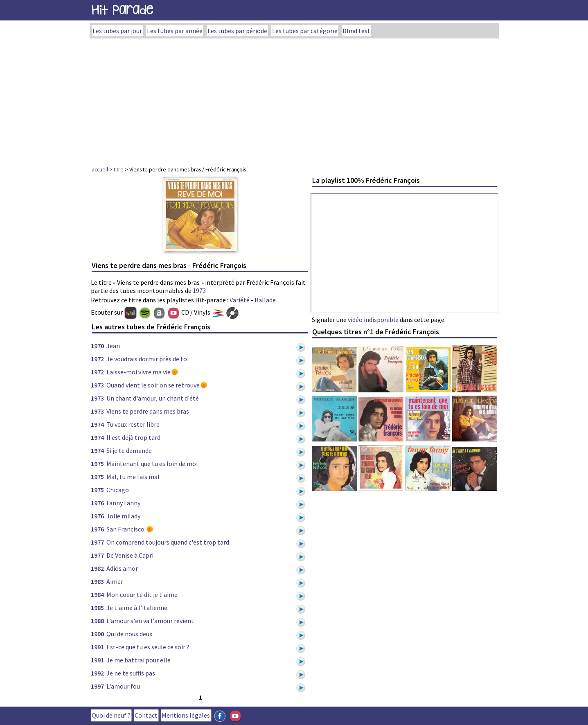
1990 (97, 634)
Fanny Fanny (123, 503)
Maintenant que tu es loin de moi (152, 464)
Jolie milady (123, 516)
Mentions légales (186, 715)
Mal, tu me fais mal (133, 477)
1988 (97, 621)
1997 (97, 686)
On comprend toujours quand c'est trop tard (168, 542)
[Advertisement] (294, 100)
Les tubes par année (175, 31)
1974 (97, 424)
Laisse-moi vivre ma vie (139, 372)
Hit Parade (122, 10)
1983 (97, 581)
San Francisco (126, 529)
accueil (100, 169)
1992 (97, 673)
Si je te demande (129, 450)
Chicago (118, 490)
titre (119, 169)
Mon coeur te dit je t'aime (142, 594)
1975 (97, 464)
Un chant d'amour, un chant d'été (153, 398)
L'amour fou (123, 686)
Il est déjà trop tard (133, 437)
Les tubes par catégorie (305, 31)
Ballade (265, 300)
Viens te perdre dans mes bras (148, 411)
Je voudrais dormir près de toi (148, 359)
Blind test (356, 31)
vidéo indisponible (373, 320)
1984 (97, 594)
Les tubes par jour (117, 31)
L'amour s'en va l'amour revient (150, 621)
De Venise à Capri (130, 555)
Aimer (115, 581)
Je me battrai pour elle (139, 660)
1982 (97, 568)
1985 (97, 608)
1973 (199, 290)
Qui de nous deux (129, 634)
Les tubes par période (237, 31)
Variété (240, 300)
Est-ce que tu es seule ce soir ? (148, 647)
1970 (97, 346)
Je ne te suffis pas (131, 673)
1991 (97, 647)
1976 (97, 503)
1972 (97, 359)
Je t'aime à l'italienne (137, 608)
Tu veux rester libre (133, 424)
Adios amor (122, 568)
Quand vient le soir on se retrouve (153, 385)
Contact (146, 715)
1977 (97, 542)
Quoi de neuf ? (111, 715)
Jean (113, 346)
